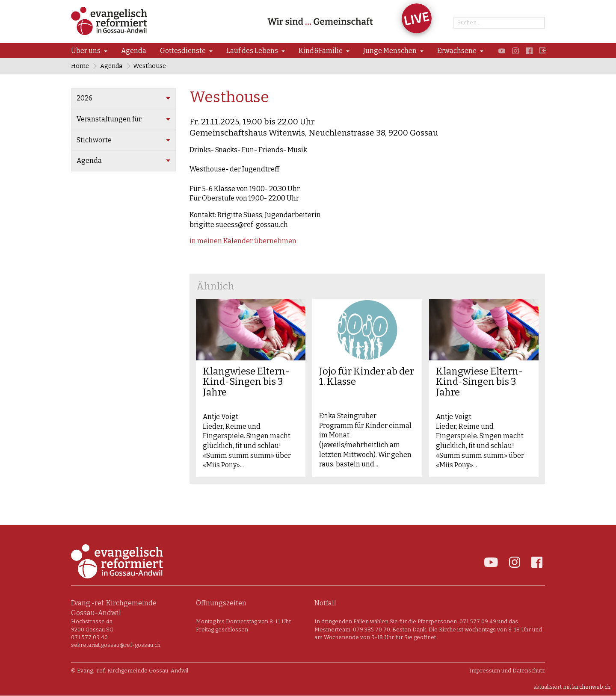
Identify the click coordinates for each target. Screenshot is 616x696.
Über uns (86, 51)
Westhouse (150, 66)
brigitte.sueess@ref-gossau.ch (239, 225)
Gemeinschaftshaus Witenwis (314, 133)
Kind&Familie (321, 51)
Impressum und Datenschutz (507, 671)
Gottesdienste (183, 51)
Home (80, 66)
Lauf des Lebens (252, 51)
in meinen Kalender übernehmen (243, 241)
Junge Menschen (390, 51)
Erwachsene (457, 51)
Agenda (134, 51)
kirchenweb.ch (591, 687)
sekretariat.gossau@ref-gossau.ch (116, 645)
